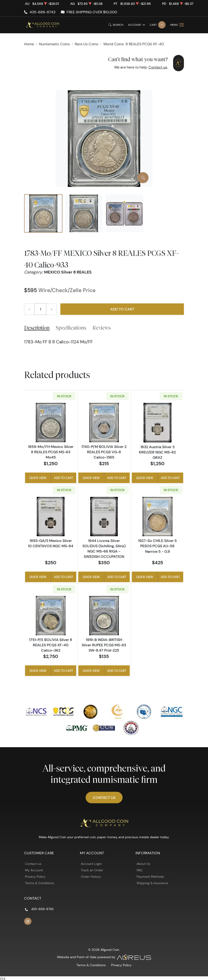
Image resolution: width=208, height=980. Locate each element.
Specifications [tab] (71, 328)
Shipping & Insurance (152, 883)
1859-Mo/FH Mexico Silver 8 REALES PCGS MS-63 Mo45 (51, 452)
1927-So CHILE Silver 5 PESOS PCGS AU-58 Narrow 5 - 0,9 (157, 546)
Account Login (91, 864)
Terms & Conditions (40, 883)
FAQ (139, 870)
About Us (143, 864)
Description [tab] (37, 328)
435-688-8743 (42, 12)
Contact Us (104, 798)
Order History (91, 877)
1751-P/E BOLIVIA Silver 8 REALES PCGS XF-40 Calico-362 (51, 645)
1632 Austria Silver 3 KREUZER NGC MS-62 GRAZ (157, 452)
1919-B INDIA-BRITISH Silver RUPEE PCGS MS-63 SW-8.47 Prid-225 (104, 645)
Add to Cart (122, 309)
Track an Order (92, 870)
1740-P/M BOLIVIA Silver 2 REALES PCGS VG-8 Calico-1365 (104, 452)
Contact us (158, 67)
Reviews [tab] (102, 328)
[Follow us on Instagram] (28, 921)
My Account (34, 870)
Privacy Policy (35, 877)
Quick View (38, 478)
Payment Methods (150, 877)
